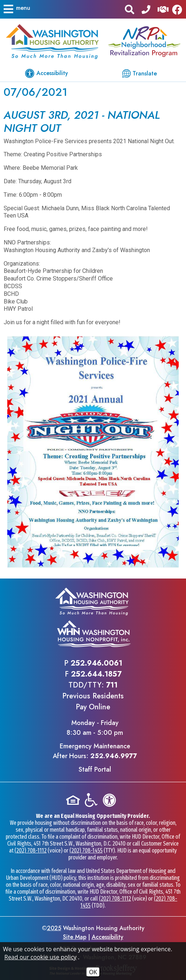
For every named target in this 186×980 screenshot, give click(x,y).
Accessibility (108, 937)
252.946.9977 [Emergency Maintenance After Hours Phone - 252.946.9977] (114, 756)
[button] (16, 9)
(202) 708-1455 (86, 850)
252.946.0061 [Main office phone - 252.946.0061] (96, 663)
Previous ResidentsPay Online (93, 701)
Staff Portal (95, 769)
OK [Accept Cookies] (93, 972)
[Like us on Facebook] (179, 9)
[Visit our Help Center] (163, 9)
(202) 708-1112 (31, 850)
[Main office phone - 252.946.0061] (146, 9)
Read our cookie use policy (40, 957)
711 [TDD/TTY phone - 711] (112, 685)
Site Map (75, 937)
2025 (54, 928)
